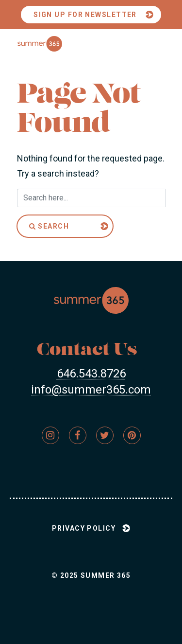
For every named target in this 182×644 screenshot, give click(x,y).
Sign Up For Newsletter (85, 15)
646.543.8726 (91, 374)
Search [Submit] (49, 226)
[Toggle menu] (153, 44)
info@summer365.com (91, 390)
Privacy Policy (84, 528)
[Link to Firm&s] (50, 435)
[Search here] (91, 198)
